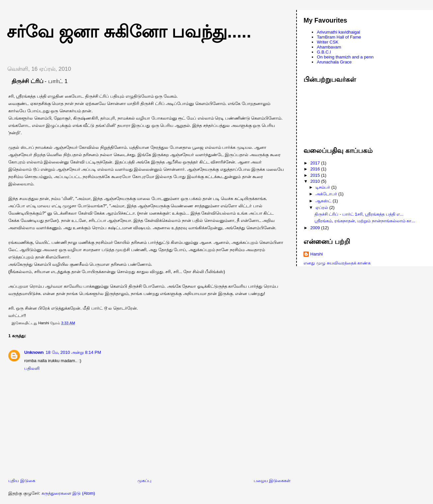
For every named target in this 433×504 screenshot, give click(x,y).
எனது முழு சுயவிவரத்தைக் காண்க (337, 263)
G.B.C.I (324, 52)
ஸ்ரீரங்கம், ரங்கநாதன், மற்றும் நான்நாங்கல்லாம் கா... (365, 221)
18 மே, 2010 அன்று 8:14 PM (74, 352)
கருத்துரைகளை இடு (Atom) (68, 493)
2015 (316, 175)
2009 (316, 228)
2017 (316, 163)
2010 (316, 181)
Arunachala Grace (334, 62)
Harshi (316, 254)
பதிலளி (32, 368)
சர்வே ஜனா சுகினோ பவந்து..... (129, 32)
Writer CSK (328, 42)
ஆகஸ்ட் (324, 201)
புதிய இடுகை (22, 481)
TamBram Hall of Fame (339, 37)
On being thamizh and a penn (345, 57)
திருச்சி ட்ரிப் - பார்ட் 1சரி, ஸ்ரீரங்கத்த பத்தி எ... (359, 214)
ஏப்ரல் (322, 207)
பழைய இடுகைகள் (272, 481)
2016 (316, 169)
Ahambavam (329, 47)
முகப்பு (144, 481)
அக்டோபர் (327, 194)
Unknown (34, 352)
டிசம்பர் (323, 187)
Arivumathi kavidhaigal (338, 32)
